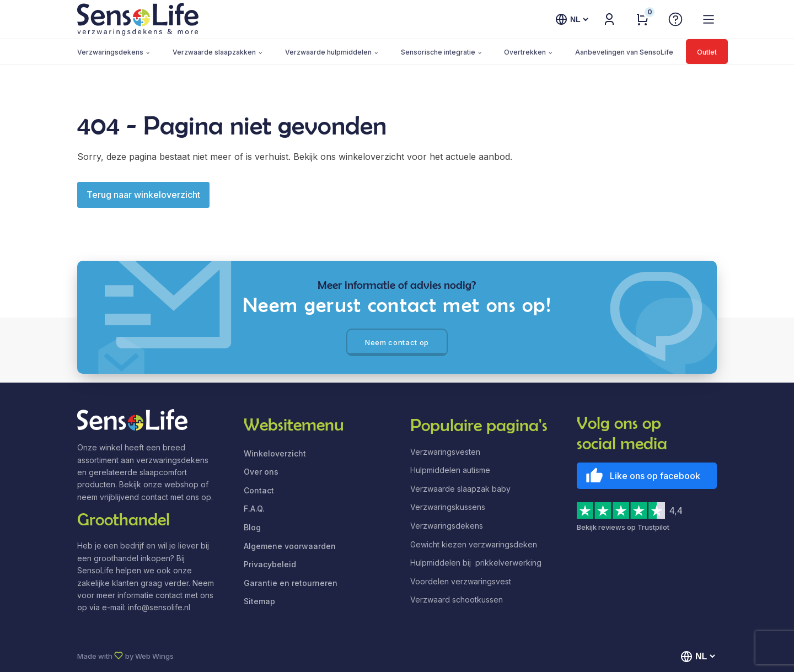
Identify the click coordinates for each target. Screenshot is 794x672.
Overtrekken (525, 52)
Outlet (707, 52)
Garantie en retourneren (291, 583)
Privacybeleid (270, 564)
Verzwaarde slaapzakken (214, 52)
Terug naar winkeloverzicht (143, 195)
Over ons (261, 472)
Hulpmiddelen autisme (450, 470)
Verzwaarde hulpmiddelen (328, 52)
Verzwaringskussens (448, 507)
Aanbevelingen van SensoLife (624, 52)
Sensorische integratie (438, 52)
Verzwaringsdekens (110, 52)
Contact (259, 490)
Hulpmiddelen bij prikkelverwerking (476, 563)
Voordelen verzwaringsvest (461, 581)
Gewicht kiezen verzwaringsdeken (474, 544)
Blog (252, 527)
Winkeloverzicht (275, 453)
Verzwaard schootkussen (457, 600)
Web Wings (154, 656)
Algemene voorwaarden (290, 546)
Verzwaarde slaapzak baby (460, 489)
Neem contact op (397, 342)
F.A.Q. (254, 509)
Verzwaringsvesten (445, 452)
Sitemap (259, 601)
